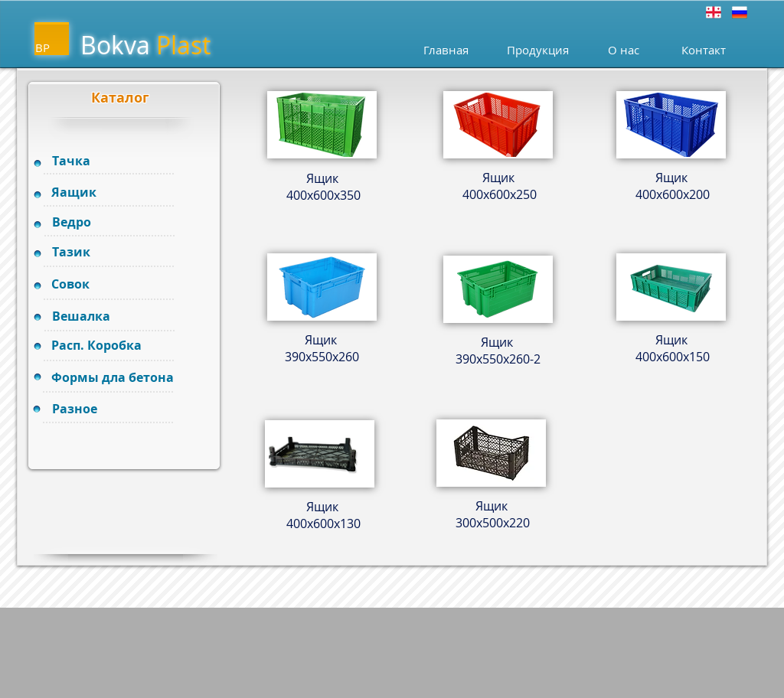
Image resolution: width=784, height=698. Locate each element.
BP (42, 47)
